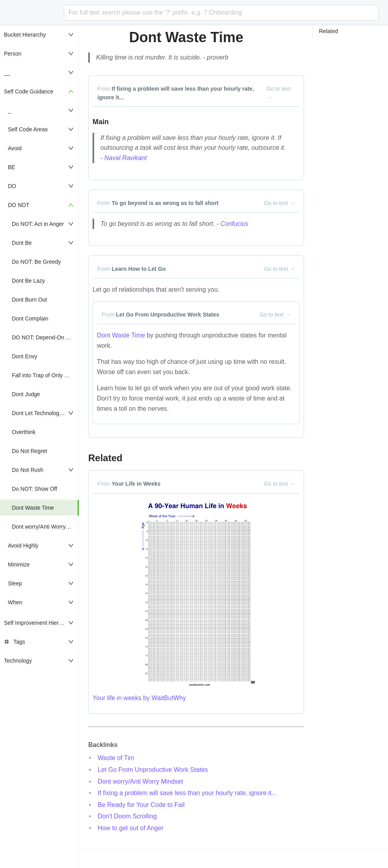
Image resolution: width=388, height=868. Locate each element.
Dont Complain (30, 319)
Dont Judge (26, 394)
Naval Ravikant (126, 158)
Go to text (279, 93)
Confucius (234, 224)
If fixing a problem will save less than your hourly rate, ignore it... (187, 793)
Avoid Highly (23, 546)
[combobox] (221, 13)
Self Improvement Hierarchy (38, 623)
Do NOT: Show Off (34, 489)
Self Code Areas (28, 129)
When (15, 602)
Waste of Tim (116, 758)
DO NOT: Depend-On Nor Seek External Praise (70, 337)
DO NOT (19, 205)
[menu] (39, 447)
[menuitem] (39, 35)
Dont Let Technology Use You (48, 413)
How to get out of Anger (131, 828)
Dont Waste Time (33, 508)
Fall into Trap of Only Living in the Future (61, 375)
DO (12, 186)
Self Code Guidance (29, 91)
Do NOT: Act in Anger (38, 224)
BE (12, 167)
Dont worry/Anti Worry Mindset (49, 527)
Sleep (15, 583)
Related (329, 31)
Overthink (24, 432)
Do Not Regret (29, 451)
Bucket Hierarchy (25, 35)
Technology (18, 661)
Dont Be (22, 243)
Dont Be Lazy (28, 281)
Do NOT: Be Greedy (36, 262)
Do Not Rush (28, 470)
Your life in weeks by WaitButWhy (139, 698)
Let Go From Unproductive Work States (153, 770)
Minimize (19, 564)
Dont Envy (25, 356)
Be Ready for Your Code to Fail (141, 805)
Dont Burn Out (30, 300)
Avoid (15, 148)
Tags (19, 642)
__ (7, 73)
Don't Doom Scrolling (127, 816)
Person (13, 54)
